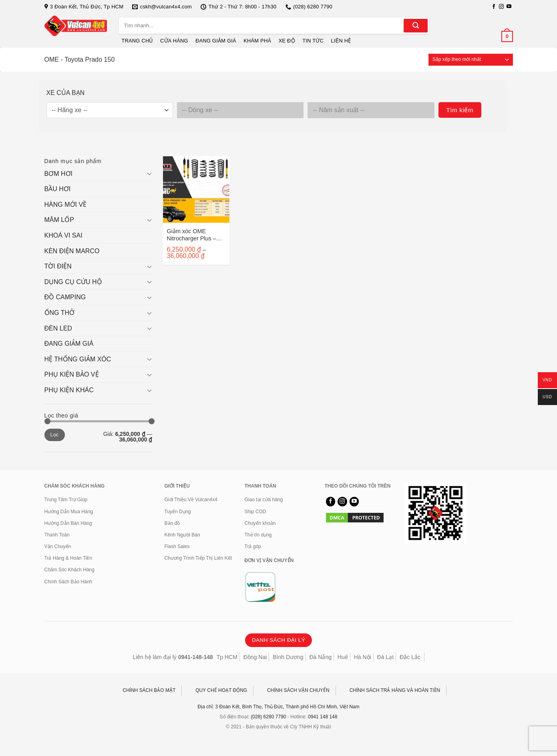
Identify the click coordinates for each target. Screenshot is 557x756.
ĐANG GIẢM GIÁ (216, 41)
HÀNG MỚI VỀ (66, 205)
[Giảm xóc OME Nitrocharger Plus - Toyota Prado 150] (196, 190)
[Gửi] (416, 26)
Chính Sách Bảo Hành (68, 582)
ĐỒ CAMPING (65, 297)
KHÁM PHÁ (257, 41)
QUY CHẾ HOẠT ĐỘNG (221, 690)
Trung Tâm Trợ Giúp (66, 500)
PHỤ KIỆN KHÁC (69, 390)
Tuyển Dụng (178, 512)
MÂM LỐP (59, 220)
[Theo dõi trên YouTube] (509, 7)
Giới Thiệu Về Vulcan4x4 (191, 500)
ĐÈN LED (58, 328)
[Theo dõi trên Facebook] (494, 7)
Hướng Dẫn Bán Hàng (68, 523)
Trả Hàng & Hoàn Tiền (68, 558)
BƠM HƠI (58, 174)
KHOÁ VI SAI (63, 235)
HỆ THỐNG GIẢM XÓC (78, 359)
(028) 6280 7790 (268, 717)
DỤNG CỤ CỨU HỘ (73, 282)
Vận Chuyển (58, 546)
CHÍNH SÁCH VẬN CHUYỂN (298, 690)
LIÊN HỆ (341, 41)
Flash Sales (177, 546)
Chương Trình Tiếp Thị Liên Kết (198, 558)
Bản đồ (172, 523)
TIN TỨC (313, 41)
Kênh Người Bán (182, 535)
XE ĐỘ (287, 41)
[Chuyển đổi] (149, 173)
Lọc (55, 435)
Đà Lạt (385, 657)
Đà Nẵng (321, 657)
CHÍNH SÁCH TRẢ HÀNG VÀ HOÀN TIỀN (395, 690)
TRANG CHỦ (137, 41)
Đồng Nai (255, 657)
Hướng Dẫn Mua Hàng (69, 512)
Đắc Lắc (410, 657)
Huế (343, 657)
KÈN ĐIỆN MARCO (72, 251)
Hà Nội (363, 657)
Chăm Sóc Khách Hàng (69, 570)
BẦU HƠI (58, 189)
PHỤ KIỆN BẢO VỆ (72, 374)
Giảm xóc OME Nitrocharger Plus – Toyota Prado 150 (192, 235)
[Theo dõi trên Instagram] (501, 7)
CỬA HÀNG (174, 41)
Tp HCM (227, 657)
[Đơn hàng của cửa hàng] (471, 60)
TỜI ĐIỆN (58, 266)
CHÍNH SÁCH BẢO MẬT (149, 690)
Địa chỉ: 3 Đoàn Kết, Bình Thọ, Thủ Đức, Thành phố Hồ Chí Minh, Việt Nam (279, 707)
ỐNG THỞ (59, 313)
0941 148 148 (323, 717)
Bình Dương (288, 657)
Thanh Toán (57, 535)
